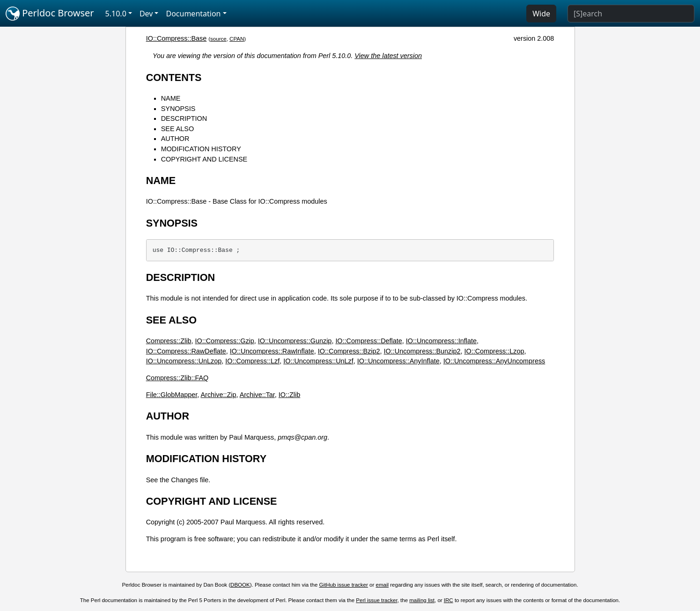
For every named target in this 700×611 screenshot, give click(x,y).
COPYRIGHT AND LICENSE (204, 159)
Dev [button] (146, 14)
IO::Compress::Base (177, 38)
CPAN (237, 39)
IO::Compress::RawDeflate (186, 351)
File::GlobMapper (172, 395)
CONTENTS (174, 77)
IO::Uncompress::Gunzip (295, 341)
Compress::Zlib (169, 341)
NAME (171, 98)
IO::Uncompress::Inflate (441, 341)
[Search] (631, 14)
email (383, 585)
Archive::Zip (218, 395)
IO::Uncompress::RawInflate (272, 351)
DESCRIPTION (184, 118)
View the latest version (388, 56)
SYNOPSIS (178, 109)
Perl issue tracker (376, 600)
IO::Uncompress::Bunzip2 (422, 351)
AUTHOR (175, 139)
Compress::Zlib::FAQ (177, 378)
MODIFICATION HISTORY (201, 149)
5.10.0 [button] (116, 14)
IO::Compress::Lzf (252, 361)
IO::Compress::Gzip (224, 341)
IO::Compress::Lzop (494, 351)
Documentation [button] (193, 14)
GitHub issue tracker (344, 585)
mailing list (422, 600)
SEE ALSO (177, 129)
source (218, 39)
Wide (541, 14)
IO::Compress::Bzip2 (349, 351)
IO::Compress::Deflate (368, 341)
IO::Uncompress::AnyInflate (398, 361)
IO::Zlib (289, 395)
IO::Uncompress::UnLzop (184, 361)
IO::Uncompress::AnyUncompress (494, 361)
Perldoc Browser (50, 14)
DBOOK (240, 585)
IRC (449, 600)
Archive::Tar (257, 395)
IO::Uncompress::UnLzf (318, 361)
